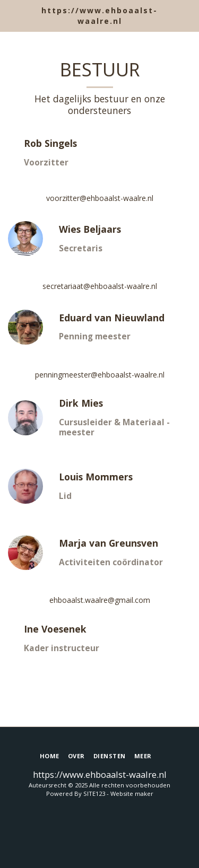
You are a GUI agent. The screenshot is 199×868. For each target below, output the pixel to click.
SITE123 (94, 794)
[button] (12, 15)
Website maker (132, 794)
